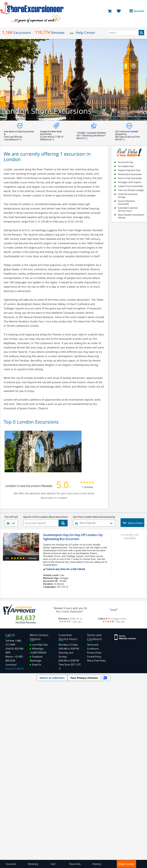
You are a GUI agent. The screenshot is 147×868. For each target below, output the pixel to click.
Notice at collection (52, 678)
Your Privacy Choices (84, 678)
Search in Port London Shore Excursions (45, 517)
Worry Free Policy (96, 661)
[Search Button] (141, 33)
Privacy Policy (94, 653)
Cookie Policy (94, 657)
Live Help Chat (39, 645)
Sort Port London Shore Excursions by (94, 517)
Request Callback (15, 669)
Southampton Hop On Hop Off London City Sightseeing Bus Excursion (73, 537)
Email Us (35, 665)
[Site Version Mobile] (125, 637)
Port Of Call (11, 517)
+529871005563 (38, 653)
